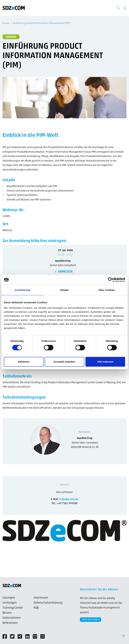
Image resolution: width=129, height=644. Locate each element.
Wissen (7, 613)
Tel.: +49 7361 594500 (64, 503)
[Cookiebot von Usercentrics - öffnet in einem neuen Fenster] (110, 280)
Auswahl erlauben (64, 362)
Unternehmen (12, 618)
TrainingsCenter (13, 608)
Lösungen (9, 598)
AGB (36, 608)
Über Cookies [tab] (107, 290)
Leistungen (10, 603)
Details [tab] (64, 290)
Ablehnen (24, 362)
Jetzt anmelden (91, 620)
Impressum (41, 598)
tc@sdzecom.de (69, 499)
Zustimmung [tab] (22, 290)
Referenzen (10, 623)
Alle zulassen (105, 362)
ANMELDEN (65, 272)
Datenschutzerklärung (48, 603)
